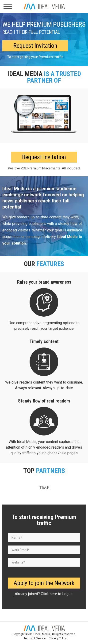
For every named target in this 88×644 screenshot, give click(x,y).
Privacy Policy (58, 638)
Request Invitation (35, 46)
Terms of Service (35, 638)
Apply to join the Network (44, 583)
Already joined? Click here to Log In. (44, 594)
